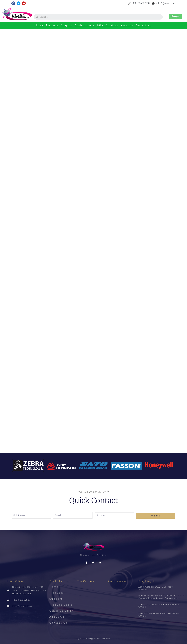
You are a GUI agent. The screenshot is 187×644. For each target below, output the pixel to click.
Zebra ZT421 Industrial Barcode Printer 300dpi (44, 364)
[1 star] (96, 237)
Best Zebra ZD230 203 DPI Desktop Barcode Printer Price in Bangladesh (58, 340)
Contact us (143, 25)
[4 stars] (102, 237)
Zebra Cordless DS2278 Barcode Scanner (156, 588)
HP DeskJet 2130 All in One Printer (86, 413)
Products (52, 25)
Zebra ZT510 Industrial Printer (92, 295)
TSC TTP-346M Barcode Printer (42, 295)
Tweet (26, 229)
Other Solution (108, 25)
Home (40, 25)
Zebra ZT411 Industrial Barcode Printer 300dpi (44, 389)
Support (67, 25)
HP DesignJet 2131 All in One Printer (38, 413)
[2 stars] (98, 237)
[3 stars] (100, 237)
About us (127, 25)
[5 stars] (104, 237)
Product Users (85, 25)
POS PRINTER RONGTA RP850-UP (38, 438)
